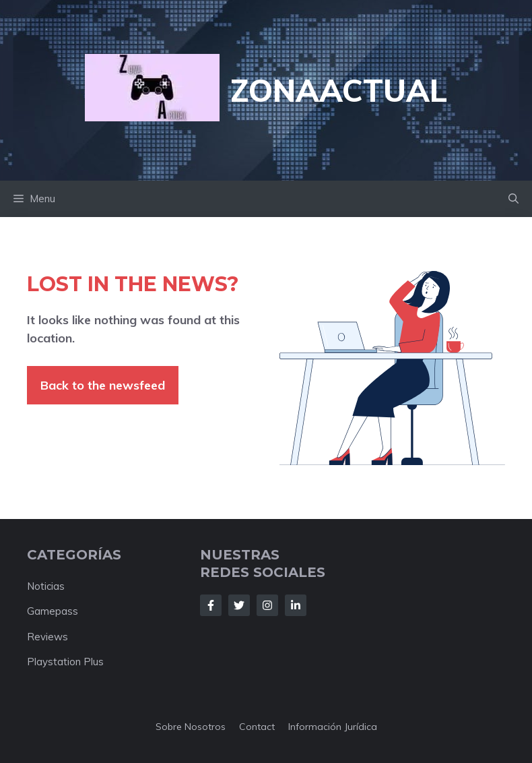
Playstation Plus (65, 662)
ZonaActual (339, 90)
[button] (513, 199)
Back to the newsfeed (103, 385)
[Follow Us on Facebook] (211, 605)
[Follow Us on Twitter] (239, 605)
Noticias (46, 586)
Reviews (47, 637)
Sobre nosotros (191, 727)
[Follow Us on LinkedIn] (296, 605)
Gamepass (53, 611)
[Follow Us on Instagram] (267, 605)
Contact (257, 727)
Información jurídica (333, 727)
